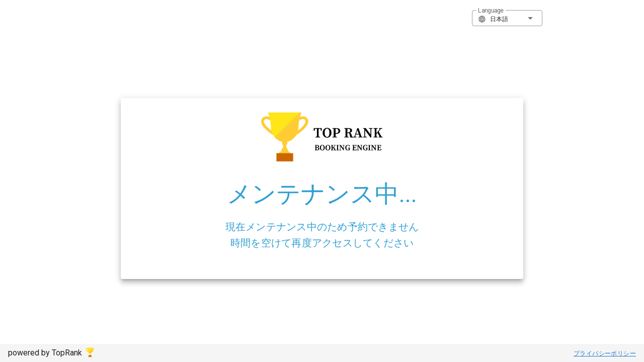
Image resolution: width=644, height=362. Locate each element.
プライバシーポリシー (605, 353)
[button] (507, 18)
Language (491, 11)
